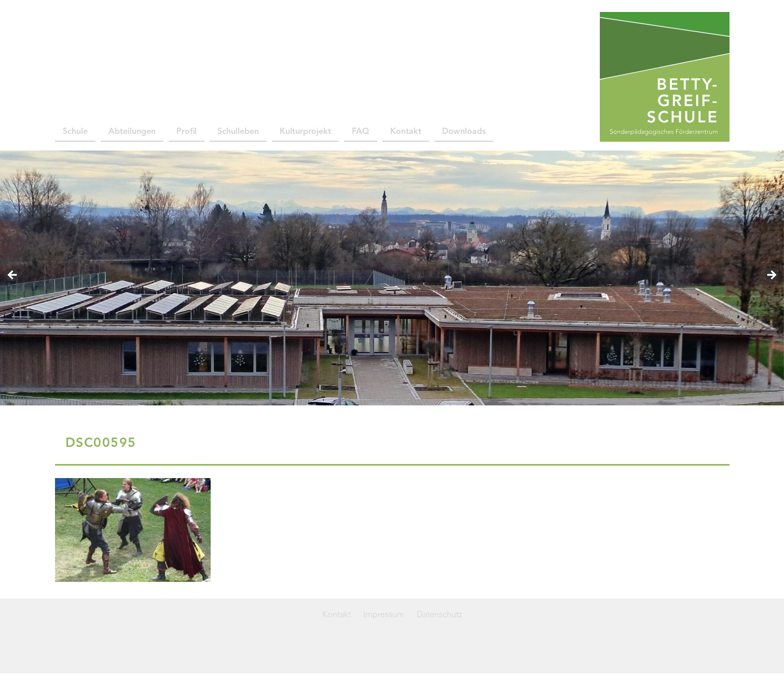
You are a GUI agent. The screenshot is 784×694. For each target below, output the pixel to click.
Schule (75, 132)
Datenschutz (439, 615)
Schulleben (238, 132)
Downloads (464, 132)
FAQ (361, 132)
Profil (187, 132)
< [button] (13, 276)
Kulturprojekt (305, 132)
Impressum (384, 615)
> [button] (771, 276)
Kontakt (406, 132)
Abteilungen (132, 132)
